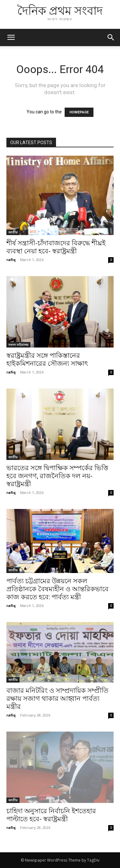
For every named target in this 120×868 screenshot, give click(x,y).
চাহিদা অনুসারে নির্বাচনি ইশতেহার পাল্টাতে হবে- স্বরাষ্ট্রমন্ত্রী (51, 815)
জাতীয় (13, 232)
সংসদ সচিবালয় (18, 345)
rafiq (11, 260)
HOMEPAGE (79, 112)
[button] (111, 37)
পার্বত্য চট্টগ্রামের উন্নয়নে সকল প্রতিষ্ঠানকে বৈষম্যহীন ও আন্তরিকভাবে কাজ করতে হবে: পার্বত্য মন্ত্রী (57, 589)
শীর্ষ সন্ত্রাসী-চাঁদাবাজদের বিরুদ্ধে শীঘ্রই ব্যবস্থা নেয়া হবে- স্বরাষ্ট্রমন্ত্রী (56, 247)
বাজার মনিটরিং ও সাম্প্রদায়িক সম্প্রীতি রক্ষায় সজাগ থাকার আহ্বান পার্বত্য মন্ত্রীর (57, 699)
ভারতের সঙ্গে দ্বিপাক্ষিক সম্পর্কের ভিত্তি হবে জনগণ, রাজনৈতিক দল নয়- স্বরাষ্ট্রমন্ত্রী (57, 476)
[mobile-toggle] (11, 37)
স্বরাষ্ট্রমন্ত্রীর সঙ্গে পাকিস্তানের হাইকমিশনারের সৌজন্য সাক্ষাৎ (47, 360)
